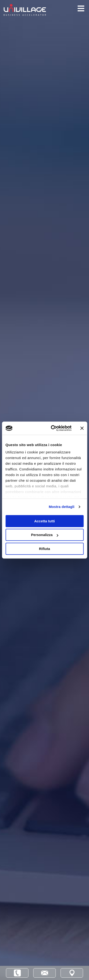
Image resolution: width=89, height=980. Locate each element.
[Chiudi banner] (82, 428)
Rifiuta (44, 549)
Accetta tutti (44, 521)
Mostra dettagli (61, 507)
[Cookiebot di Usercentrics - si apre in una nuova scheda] (53, 428)
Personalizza (45, 535)
